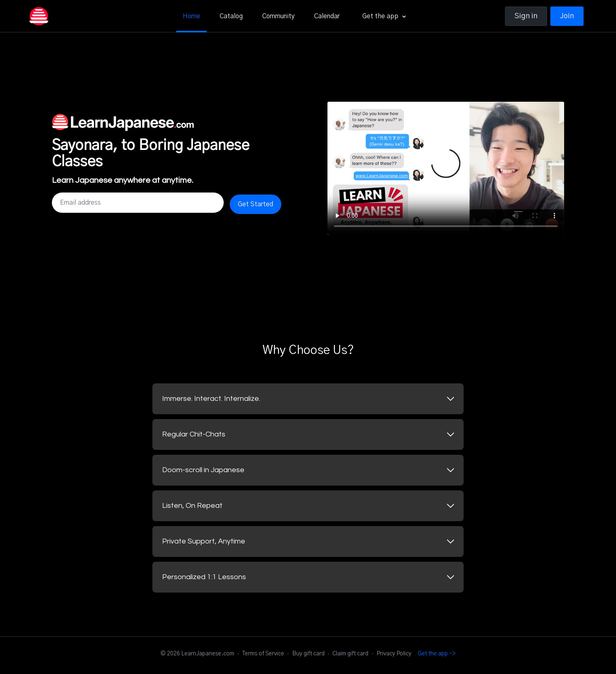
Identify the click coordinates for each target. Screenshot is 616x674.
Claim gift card (350, 654)
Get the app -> (437, 654)
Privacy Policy (394, 654)
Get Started (256, 204)
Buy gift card (308, 654)
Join (567, 16)
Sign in (526, 16)
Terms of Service (263, 654)
